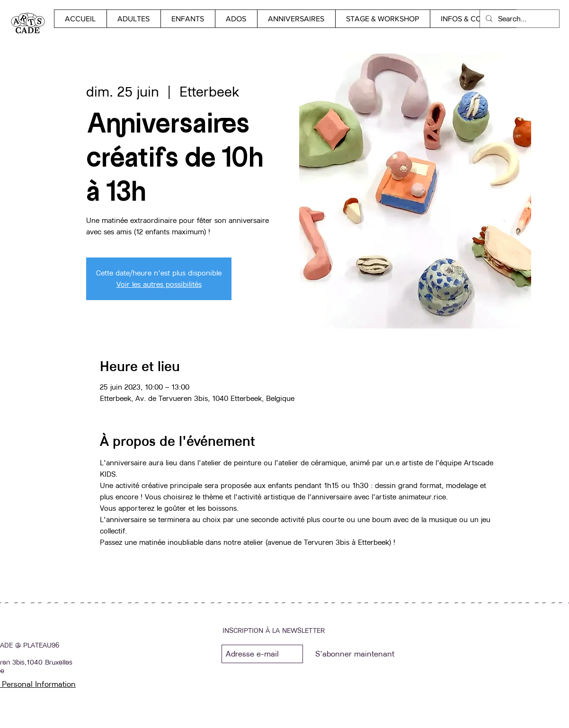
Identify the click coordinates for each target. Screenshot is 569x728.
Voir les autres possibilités (159, 284)
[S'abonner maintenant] (355, 654)
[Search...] (519, 19)
